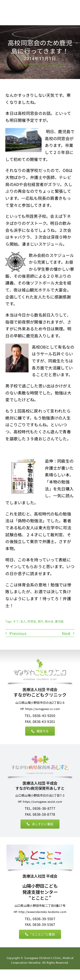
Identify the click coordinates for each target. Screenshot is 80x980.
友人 (23, 622)
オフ (16, 622)
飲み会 (49, 622)
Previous (18, 633)
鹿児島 (59, 622)
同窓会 (32, 622)
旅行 (41, 622)
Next (66, 633)
